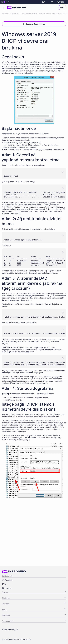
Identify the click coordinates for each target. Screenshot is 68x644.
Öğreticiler (15, 14)
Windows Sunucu (45, 14)
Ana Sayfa (5, 14)
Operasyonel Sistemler (29, 14)
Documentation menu (34, 24)
